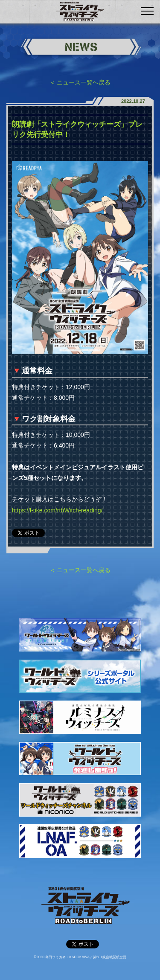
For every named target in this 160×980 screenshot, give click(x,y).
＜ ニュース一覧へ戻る (80, 82)
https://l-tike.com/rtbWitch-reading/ (57, 510)
